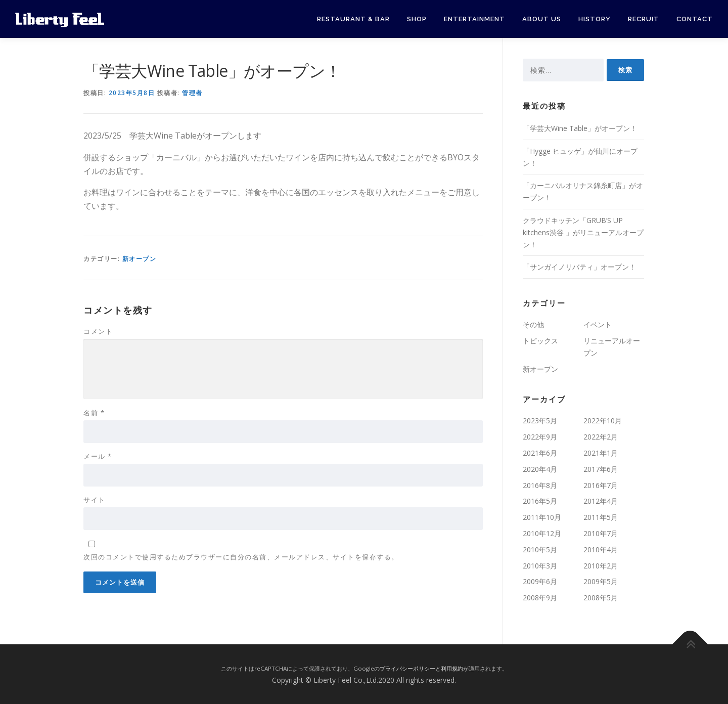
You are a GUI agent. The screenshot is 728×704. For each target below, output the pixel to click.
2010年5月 (540, 549)
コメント (98, 331)
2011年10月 (542, 517)
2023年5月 (540, 421)
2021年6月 (540, 453)
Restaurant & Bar (353, 19)
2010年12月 (542, 533)
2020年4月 (540, 469)
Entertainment (474, 19)
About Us (542, 19)
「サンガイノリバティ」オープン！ (579, 267)
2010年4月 (601, 549)
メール (98, 456)
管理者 (192, 93)
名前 (94, 413)
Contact (695, 19)
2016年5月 (540, 501)
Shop (417, 19)
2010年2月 (601, 566)
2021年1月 (601, 453)
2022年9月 (540, 437)
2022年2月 (601, 437)
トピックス (540, 341)
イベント (598, 324)
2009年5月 (601, 581)
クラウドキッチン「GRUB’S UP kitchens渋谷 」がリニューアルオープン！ (583, 232)
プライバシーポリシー (407, 668)
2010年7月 (601, 533)
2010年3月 (540, 566)
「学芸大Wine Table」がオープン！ (580, 128)
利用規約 (452, 668)
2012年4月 (601, 501)
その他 (533, 324)
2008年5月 (601, 598)
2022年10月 (603, 421)
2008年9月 (540, 598)
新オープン (140, 259)
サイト (95, 500)
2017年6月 (601, 469)
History (595, 19)
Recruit (644, 19)
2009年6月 (540, 581)
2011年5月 (601, 517)
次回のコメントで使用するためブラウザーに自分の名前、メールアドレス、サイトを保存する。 (241, 557)
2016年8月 (540, 485)
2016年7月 (601, 485)
